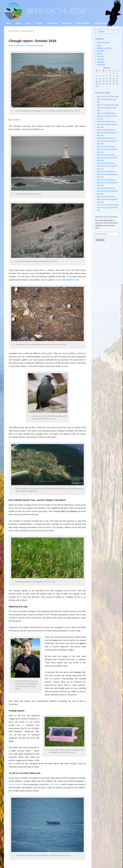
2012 (99, 205)
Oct (112, 99)
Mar (110, 113)
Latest (18, 23)
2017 (99, 163)
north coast (54, 784)
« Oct (97, 86)
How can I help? (102, 23)
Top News (101, 65)
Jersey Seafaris (16, 784)
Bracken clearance (104, 48)
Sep (108, 108)
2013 (99, 197)
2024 (99, 105)
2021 (99, 130)
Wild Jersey (52, 23)
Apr (113, 97)
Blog (99, 45)
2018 (99, 155)
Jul (105, 116)
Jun (98, 99)
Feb (107, 105)
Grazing (100, 56)
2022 (99, 121)
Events (100, 54)
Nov (99, 127)
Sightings (101, 62)
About (28, 23)
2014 (99, 188)
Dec (98, 110)
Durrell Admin (38, 46)
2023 (99, 113)
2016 (99, 172)
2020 (99, 138)
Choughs (101, 51)
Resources (67, 23)
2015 (99, 180)
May (117, 105)
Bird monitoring (103, 43)
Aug (109, 116)
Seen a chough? (83, 23)
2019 (99, 147)
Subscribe (100, 240)
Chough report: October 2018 (32, 41)
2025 (99, 97)
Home (9, 23)
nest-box (100, 59)
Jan (103, 113)
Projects (39, 23)
